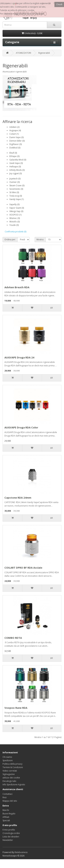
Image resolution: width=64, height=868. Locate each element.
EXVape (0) (14, 156)
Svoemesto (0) (16, 189)
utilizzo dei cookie (11, 778)
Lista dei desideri (11, 837)
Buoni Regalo (9, 814)
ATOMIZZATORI (23, 53)
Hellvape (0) (15, 167)
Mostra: (40, 239)
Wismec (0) (15, 218)
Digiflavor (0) (16, 144)
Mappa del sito (10, 801)
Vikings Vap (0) (16, 211)
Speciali (6, 820)
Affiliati (6, 817)
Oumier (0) (15, 182)
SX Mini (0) (14, 192)
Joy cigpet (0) (16, 173)
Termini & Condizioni (13, 767)
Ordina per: (10, 239)
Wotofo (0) (15, 222)
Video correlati (10, 771)
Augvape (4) (15, 130)
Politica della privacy (12, 764)
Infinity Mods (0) (17, 170)
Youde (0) (14, 225)
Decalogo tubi (9, 781)
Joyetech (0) (15, 179)
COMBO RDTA (13, 638)
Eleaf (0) (13, 153)
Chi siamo (7, 757)
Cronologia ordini (11, 833)
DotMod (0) (15, 148)
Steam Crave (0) (17, 185)
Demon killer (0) (17, 141)
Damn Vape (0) (16, 137)
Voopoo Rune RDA (16, 708)
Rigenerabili (44, 53)
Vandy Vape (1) (17, 199)
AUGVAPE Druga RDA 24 (19, 357)
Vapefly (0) (14, 204)
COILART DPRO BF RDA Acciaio (23, 568)
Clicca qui (39, 14)
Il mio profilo (9, 830)
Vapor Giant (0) (17, 208)
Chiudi (59, 4)
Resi (5, 797)
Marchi (6, 810)
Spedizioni (8, 760)
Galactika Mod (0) (18, 160)
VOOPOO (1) (15, 215)
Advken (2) (14, 127)
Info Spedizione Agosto (14, 785)
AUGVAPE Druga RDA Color (21, 427)
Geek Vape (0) (16, 163)
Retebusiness (21, 852)
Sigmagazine (9, 774)
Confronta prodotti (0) (16, 232)
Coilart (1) (14, 134)
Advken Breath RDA (17, 287)
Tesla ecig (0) (16, 196)
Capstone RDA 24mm (18, 498)
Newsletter (8, 840)
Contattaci (8, 794)
